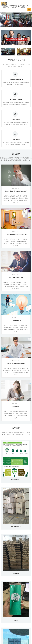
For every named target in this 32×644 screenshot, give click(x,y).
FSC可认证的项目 (16, 480)
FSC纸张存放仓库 (16, 526)
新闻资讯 (16, 154)
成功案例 (16, 428)
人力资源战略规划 (16, 320)
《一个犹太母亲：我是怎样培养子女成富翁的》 (16, 234)
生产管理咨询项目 (16, 407)
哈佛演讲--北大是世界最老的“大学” (16, 364)
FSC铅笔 (16, 620)
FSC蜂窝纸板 (16, 573)
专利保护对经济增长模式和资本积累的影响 (16, 191)
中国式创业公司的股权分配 (16, 277)
